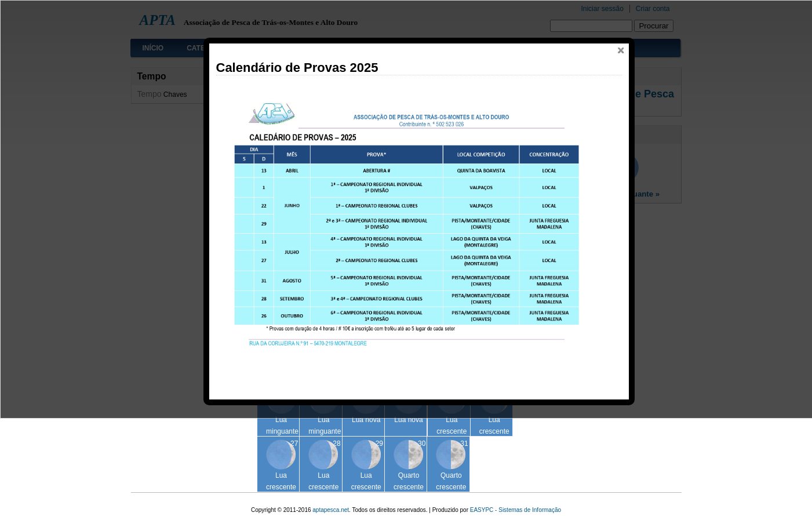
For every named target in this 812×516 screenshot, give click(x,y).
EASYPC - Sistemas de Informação (516, 510)
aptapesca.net (331, 510)
